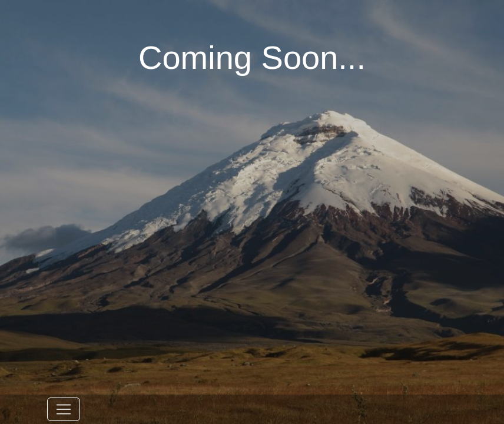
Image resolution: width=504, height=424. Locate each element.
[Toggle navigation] (64, 409)
